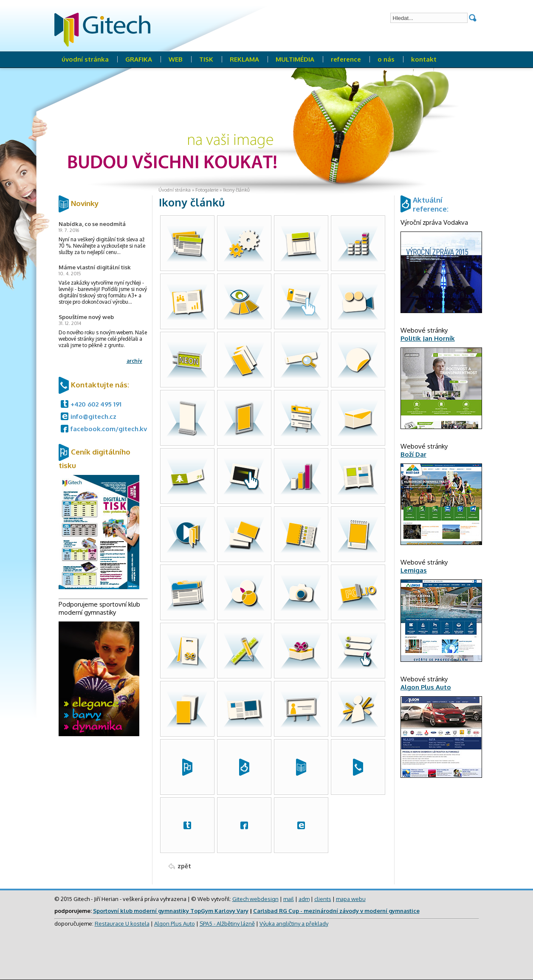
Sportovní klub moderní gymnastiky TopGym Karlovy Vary (171, 911)
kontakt (424, 59)
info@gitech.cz (93, 417)
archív (134, 361)
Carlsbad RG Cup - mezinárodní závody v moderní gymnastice (336, 911)
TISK (206, 59)
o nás (386, 59)
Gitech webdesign (255, 899)
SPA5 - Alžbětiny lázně (227, 924)
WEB (176, 59)
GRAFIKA (139, 59)
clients (323, 899)
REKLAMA (244, 59)
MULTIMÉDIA (295, 59)
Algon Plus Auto (175, 924)
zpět (184, 866)
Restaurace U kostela (122, 924)
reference (346, 59)
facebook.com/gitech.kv (109, 429)
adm (304, 899)
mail (289, 899)
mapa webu (351, 899)
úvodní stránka (85, 59)
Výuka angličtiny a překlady (294, 924)
